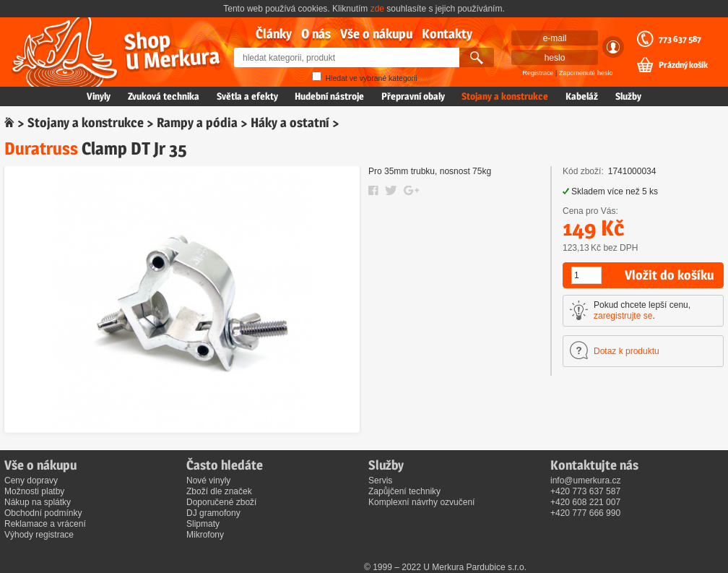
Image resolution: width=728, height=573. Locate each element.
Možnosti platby (34, 491)
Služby (628, 96)
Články (274, 34)
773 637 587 (680, 39)
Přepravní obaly (413, 96)
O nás (316, 34)
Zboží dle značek (219, 491)
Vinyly (99, 96)
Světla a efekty (247, 96)
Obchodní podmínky (43, 513)
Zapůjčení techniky (404, 491)
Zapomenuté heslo (586, 73)
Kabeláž (582, 96)
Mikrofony (205, 535)
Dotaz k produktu (627, 351)
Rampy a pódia (197, 122)
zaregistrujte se (623, 316)
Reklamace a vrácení (45, 524)
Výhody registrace (39, 535)
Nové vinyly (208, 481)
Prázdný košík (683, 65)
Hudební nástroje (329, 96)
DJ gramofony (213, 513)
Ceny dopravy (31, 481)
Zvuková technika (164, 96)
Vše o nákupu (376, 34)
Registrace (538, 73)
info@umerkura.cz (586, 481)
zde (377, 9)
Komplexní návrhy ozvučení (421, 502)
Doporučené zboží (221, 502)
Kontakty (447, 34)
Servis (380, 481)
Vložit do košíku (669, 275)
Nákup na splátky (38, 502)
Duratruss (41, 148)
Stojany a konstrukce (505, 96)
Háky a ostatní (290, 122)
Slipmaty (203, 524)
